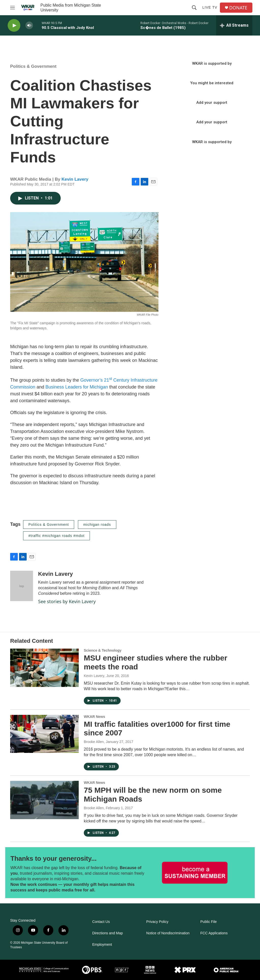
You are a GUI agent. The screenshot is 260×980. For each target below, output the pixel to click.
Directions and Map (108, 933)
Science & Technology (103, 650)
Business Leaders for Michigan (77, 387)
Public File (209, 922)
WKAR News (94, 717)
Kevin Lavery (75, 179)
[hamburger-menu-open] (12, 8)
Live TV (210, 7)
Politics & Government (33, 66)
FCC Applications (214, 933)
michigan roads (97, 525)
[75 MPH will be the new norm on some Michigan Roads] (44, 800)
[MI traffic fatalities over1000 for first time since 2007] (44, 734)
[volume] (29, 26)
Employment (102, 945)
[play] (14, 26)
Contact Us (101, 922)
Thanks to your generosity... (53, 858)
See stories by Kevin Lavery (67, 601)
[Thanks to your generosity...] (195, 873)
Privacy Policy (157, 922)
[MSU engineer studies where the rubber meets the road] (44, 668)
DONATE (238, 8)
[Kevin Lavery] (22, 586)
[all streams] (234, 25)
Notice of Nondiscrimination (168, 933)
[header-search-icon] (194, 8)
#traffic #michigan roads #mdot (56, 536)
